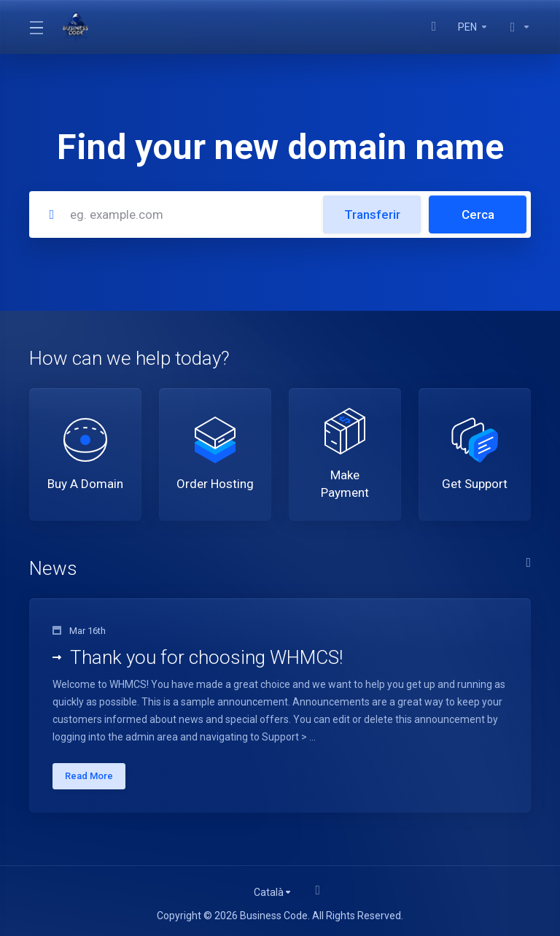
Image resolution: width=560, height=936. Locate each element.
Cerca (478, 214)
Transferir (372, 214)
